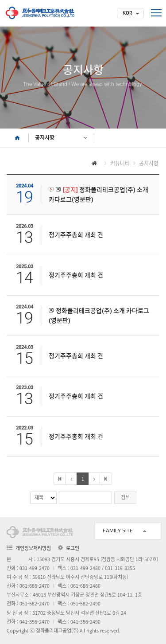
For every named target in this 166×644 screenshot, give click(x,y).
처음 (60, 479)
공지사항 (45, 138)
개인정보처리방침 (33, 548)
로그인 (73, 548)
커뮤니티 (120, 163)
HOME (17, 138)
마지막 (106, 479)
